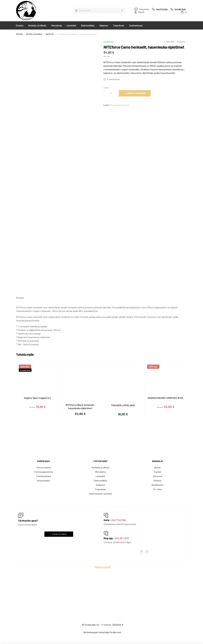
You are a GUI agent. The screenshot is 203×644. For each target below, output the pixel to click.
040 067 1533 (122, 538)
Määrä (106, 88)
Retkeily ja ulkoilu (34, 34)
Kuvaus (20, 298)
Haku (122, 11)
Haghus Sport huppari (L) (37, 398)
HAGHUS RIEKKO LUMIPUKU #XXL (166, 398)
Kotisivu (19, 34)
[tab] (20, 298)
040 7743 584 (119, 520)
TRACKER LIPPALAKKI (123, 405)
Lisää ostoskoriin (136, 93)
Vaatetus (50, 34)
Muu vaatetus (116, 105)
